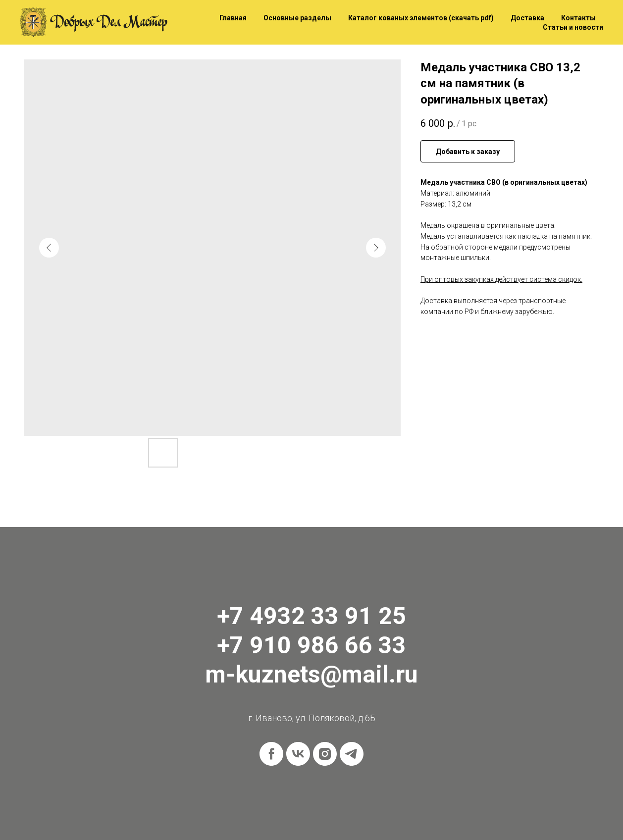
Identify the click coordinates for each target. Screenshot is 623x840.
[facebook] (271, 754)
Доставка (527, 18)
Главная (233, 18)
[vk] (298, 754)
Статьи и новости (573, 27)
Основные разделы (297, 18)
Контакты (578, 18)
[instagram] (325, 754)
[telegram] (352, 754)
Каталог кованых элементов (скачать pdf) (421, 18)
